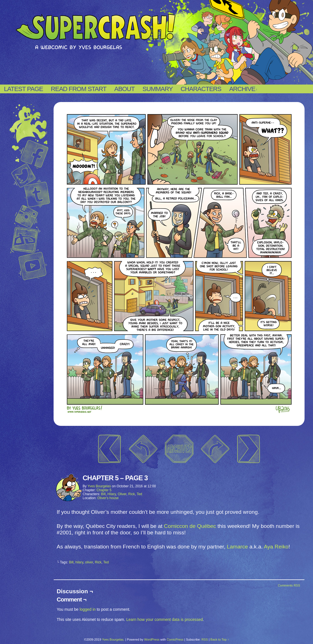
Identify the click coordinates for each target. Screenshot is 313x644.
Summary (157, 89)
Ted (139, 494)
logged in (88, 609)
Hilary (112, 494)
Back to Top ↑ (220, 639)
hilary (79, 562)
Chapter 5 (104, 490)
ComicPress (175, 639)
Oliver (122, 494)
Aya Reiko (276, 547)
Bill (103, 494)
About (124, 89)
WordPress (152, 639)
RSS (205, 639)
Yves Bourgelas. (113, 639)
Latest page (23, 89)
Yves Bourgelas (99, 486)
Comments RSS (289, 585)
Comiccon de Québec (190, 526)
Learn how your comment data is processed (165, 619)
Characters (201, 89)
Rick (132, 494)
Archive (243, 89)
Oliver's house (108, 498)
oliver (89, 562)
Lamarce (238, 547)
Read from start (79, 89)
